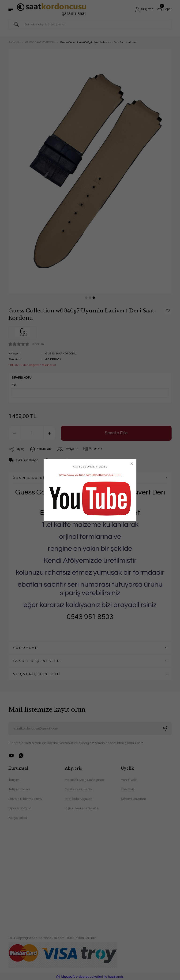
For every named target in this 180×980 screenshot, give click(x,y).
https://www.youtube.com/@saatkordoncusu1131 (90, 475)
